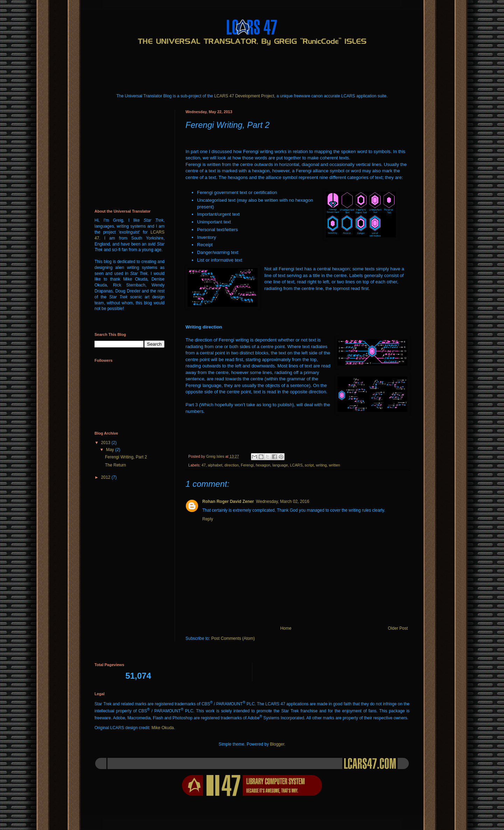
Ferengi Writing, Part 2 (126, 457)
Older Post (398, 628)
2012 (106, 477)
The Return (115, 465)
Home (286, 628)
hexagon (263, 465)
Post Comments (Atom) (233, 638)
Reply (208, 519)
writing (321, 465)
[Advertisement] (222, 65)
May (111, 450)
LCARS (296, 465)
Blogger (277, 744)
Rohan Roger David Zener (228, 502)
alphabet (215, 465)
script (309, 465)
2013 (106, 443)
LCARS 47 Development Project (244, 96)
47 (204, 465)
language (280, 465)
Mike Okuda (163, 728)
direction (232, 465)
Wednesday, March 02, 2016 (282, 502)
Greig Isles (216, 456)
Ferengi (247, 465)
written (335, 465)
